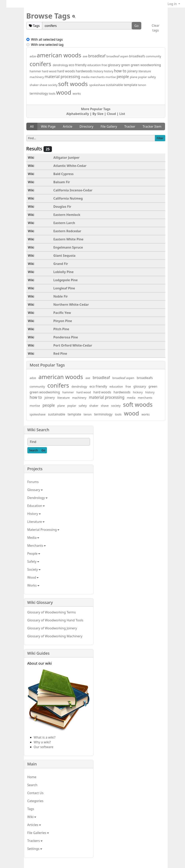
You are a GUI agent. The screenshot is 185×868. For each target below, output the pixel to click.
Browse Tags (48, 16)
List (122, 114)
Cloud (111, 114)
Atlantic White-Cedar (70, 166)
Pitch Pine (61, 329)
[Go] (43, 450)
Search (32, 785)
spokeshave (97, 85)
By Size (98, 114)
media (86, 77)
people (123, 77)
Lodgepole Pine (65, 280)
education (94, 65)
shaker (35, 85)
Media (33, 538)
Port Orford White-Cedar (73, 345)
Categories (35, 801)
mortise (111, 77)
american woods (60, 55)
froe (105, 65)
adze (33, 56)
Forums (33, 482)
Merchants (37, 546)
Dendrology (37, 498)
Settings (35, 849)
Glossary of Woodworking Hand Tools (55, 620)
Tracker (130, 126)
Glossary (35, 490)
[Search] (34, 450)
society (53, 85)
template (131, 85)
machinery (37, 77)
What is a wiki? (45, 737)
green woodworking (146, 65)
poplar (143, 77)
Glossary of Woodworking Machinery (55, 636)
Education (36, 506)
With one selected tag (47, 45)
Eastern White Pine (68, 239)
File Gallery (109, 126)
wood (65, 92)
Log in (173, 4)
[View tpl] (74, 17)
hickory (99, 71)
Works (33, 585)
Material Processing (43, 530)
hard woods (67, 71)
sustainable (115, 85)
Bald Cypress (63, 174)
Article (68, 126)
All (32, 126)
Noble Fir (60, 296)
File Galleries (38, 833)
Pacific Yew (62, 313)
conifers (41, 64)
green (126, 65)
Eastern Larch (64, 223)
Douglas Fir (62, 207)
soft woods (74, 84)
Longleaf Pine (64, 288)
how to (121, 71)
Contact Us (35, 793)
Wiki (32, 817)
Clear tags (156, 28)
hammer (36, 71)
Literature (36, 522)
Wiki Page (48, 126)
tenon (142, 85)
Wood (33, 577)
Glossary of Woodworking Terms (52, 612)
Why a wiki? (42, 742)
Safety (33, 561)
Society (34, 569)
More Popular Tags (96, 109)
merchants (98, 77)
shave (44, 85)
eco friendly (78, 65)
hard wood (50, 71)
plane (134, 77)
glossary (114, 65)
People (34, 554)
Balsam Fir (62, 182)
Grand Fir (61, 264)
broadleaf (97, 56)
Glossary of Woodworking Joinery (52, 628)
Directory (87, 126)
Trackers (35, 841)
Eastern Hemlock (67, 215)
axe (85, 56)
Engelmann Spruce (68, 247)
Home (32, 777)
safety (152, 77)
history (109, 71)
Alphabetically (78, 114)
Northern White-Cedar (71, 305)
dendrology (61, 65)
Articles (34, 825)
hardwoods (85, 71)
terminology (39, 93)
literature (145, 71)
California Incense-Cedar (73, 190)
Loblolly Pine (63, 272)
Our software (44, 747)
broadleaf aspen (118, 56)
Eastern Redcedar (67, 231)
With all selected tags (47, 39)
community (154, 56)
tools (53, 94)
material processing (63, 77)
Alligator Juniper (66, 158)
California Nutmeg (68, 198)
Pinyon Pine (63, 321)
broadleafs (138, 56)
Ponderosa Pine (66, 337)
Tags (31, 809)
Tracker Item (152, 126)
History (34, 514)
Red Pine (60, 354)
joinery (133, 71)
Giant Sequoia (64, 256)
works (77, 94)
